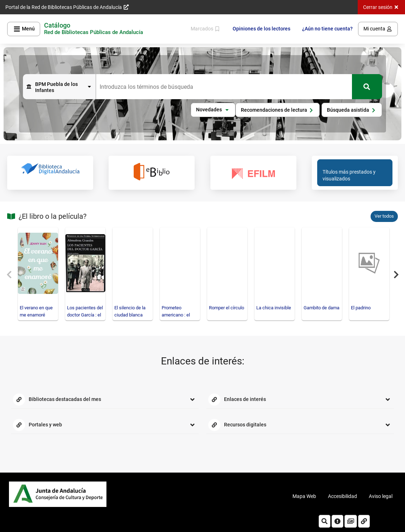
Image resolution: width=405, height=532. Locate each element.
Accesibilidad (342, 496)
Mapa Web (304, 496)
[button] (213, 110)
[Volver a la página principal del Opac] (94, 29)
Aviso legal (381, 496)
